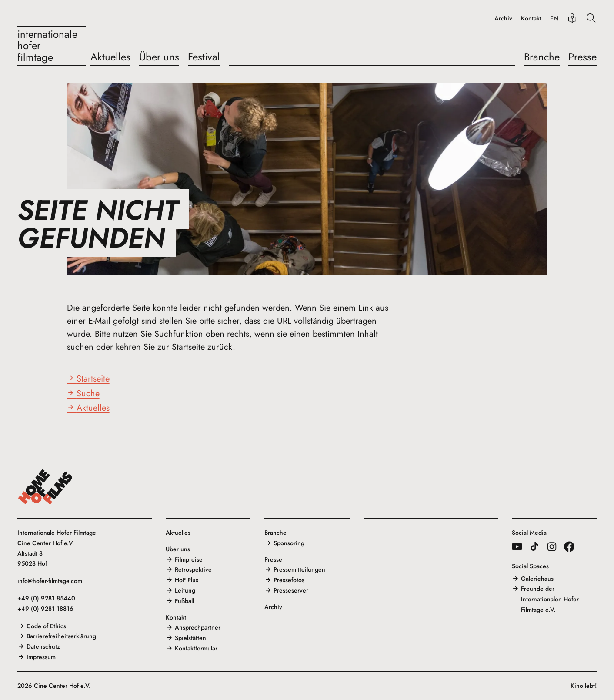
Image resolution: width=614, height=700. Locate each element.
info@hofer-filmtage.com (50, 581)
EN (554, 18)
